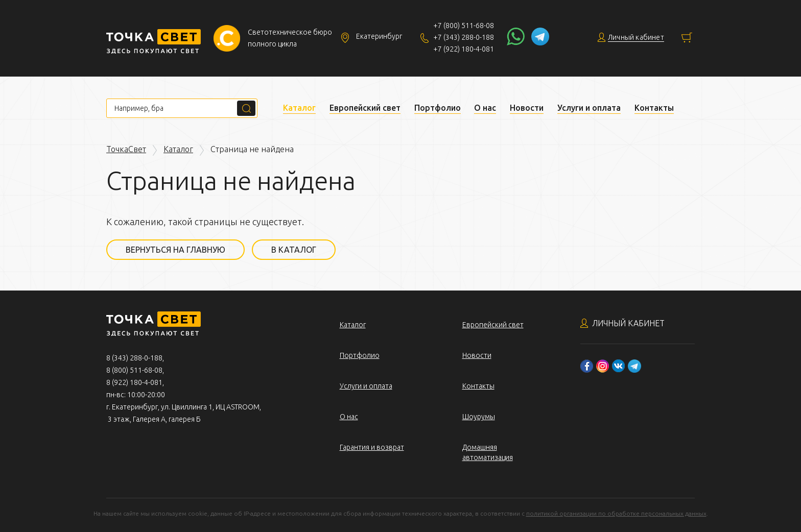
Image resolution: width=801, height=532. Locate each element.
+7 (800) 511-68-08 (464, 26)
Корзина (687, 38)
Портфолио (438, 108)
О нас (485, 108)
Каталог (299, 108)
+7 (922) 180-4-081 (464, 49)
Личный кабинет (628, 323)
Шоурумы (479, 417)
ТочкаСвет (126, 149)
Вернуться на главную (175, 250)
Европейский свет (365, 108)
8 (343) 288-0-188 (134, 358)
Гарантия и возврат (372, 447)
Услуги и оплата (589, 108)
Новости (527, 108)
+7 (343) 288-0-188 (464, 37)
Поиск (246, 108)
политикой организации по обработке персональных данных (616, 513)
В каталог (294, 250)
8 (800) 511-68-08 (134, 370)
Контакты (654, 108)
